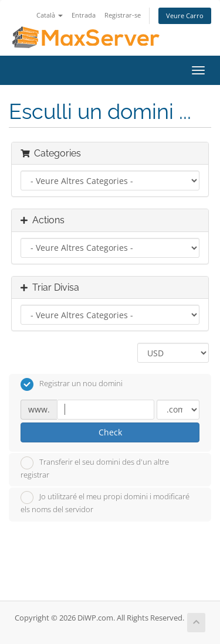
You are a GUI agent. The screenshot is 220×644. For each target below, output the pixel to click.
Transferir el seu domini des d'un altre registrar (95, 468)
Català (50, 15)
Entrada (84, 15)
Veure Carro (185, 16)
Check (110, 432)
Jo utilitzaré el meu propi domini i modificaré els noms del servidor (105, 503)
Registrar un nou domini (72, 384)
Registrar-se (123, 15)
